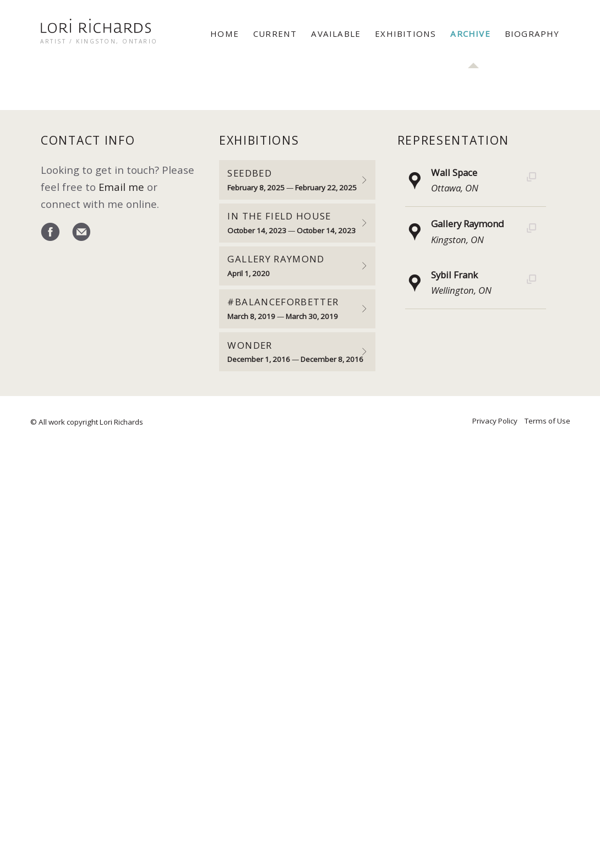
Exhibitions (405, 34)
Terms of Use (547, 421)
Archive (470, 34)
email (81, 233)
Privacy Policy (495, 421)
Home (225, 34)
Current (275, 34)
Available (336, 34)
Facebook (50, 233)
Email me (121, 187)
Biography (532, 34)
